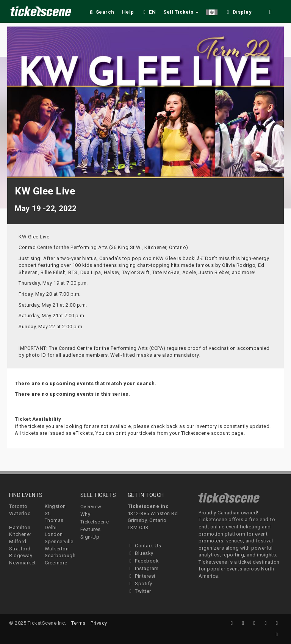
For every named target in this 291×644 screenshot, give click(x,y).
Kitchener (20, 534)
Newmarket (23, 563)
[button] (212, 11)
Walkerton (57, 549)
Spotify (140, 584)
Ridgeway (21, 555)
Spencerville (59, 541)
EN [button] (149, 12)
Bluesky (141, 553)
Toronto (18, 506)
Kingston (55, 506)
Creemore (56, 563)
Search (101, 12)
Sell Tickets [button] (181, 12)
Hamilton (20, 527)
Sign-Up (90, 537)
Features (91, 529)
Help (128, 12)
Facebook (143, 561)
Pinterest (142, 576)
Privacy (99, 623)
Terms (78, 623)
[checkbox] (238, 11)
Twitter (139, 591)
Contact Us (145, 546)
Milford (18, 541)
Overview (91, 507)
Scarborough (60, 555)
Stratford (20, 549)
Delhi (51, 527)
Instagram (143, 568)
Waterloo (20, 513)
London (54, 534)
